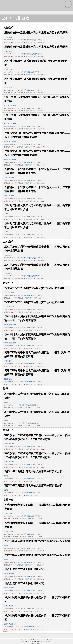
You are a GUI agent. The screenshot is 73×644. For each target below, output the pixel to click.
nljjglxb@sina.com (47, 641)
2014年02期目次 (16, 18)
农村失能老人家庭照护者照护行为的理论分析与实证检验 (37, 541)
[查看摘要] (27, 40)
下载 (37, 40)
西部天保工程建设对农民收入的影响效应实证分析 (33, 471)
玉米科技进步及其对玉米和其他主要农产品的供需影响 (36, 33)
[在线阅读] (33, 40)
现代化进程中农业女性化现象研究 (24, 569)
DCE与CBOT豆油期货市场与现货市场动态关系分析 (35, 288)
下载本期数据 (5, 632)
